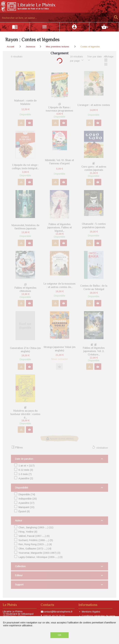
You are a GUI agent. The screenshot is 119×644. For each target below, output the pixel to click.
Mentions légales (91, 612)
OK (60, 635)
